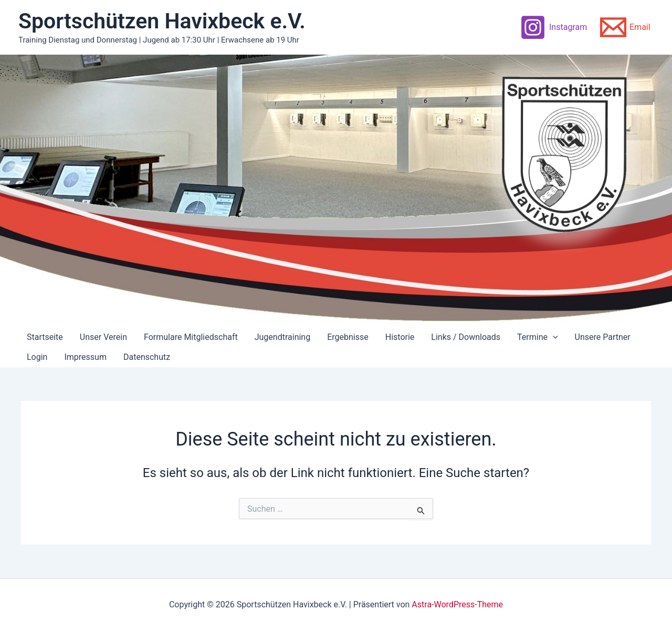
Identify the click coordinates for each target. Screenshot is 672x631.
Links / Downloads (466, 337)
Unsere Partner (603, 337)
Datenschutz (147, 357)
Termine (538, 337)
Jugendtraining (282, 337)
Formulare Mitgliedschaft (191, 337)
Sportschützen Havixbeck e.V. (162, 21)
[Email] (625, 27)
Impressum (85, 357)
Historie (400, 337)
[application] (553, 337)
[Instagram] (554, 27)
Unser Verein (103, 337)
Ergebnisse (348, 337)
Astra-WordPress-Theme (457, 604)
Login (37, 357)
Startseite (45, 337)
